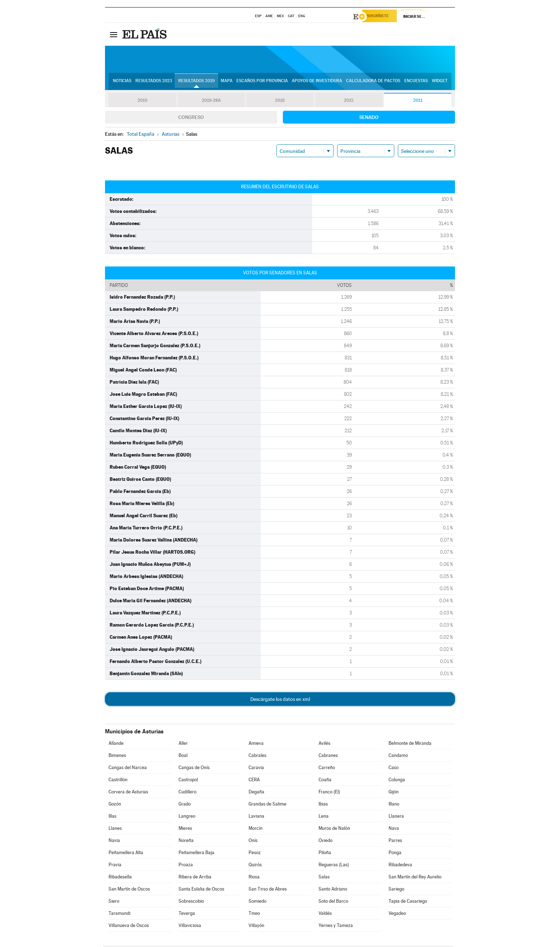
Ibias (323, 805)
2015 (349, 101)
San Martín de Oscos (129, 890)
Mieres (185, 829)
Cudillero (187, 793)
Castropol (188, 781)
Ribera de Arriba (195, 878)
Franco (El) (329, 793)
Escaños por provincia (262, 83)
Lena (324, 817)
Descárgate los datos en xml (280, 700)
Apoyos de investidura (317, 83)
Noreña (186, 841)
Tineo (254, 914)
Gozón (115, 805)
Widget (440, 83)
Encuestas (416, 83)
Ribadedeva (400, 866)
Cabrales (257, 756)
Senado (369, 118)
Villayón (256, 926)
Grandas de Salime (267, 805)
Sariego (396, 890)
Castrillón (118, 781)
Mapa (227, 83)
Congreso (191, 118)
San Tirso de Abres (268, 890)
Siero (114, 902)
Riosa (254, 878)
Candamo (398, 756)
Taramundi (119, 914)
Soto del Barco (333, 902)
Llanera (396, 817)
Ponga (395, 854)
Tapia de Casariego (408, 902)
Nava (394, 829)
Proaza (186, 866)
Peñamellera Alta (126, 854)
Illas (112, 817)
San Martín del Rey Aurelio (415, 878)
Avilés (324, 744)
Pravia (115, 866)
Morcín (256, 829)
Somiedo (257, 902)
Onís (253, 841)
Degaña (256, 793)
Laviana (256, 817)
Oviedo (326, 841)
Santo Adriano (333, 890)
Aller (183, 744)
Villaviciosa (190, 926)
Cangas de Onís (194, 769)
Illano (394, 805)
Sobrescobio (191, 902)
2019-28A (211, 101)
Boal (183, 756)
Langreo (187, 817)
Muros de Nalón (334, 829)
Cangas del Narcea (128, 769)
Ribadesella (120, 878)
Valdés (325, 914)
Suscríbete (382, 17)
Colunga (397, 781)
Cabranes (328, 756)
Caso (394, 769)
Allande (116, 744)
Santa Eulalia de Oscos (201, 890)
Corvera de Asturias (128, 793)
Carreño (327, 769)
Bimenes (117, 756)
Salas (324, 878)
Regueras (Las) (334, 866)
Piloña (325, 854)
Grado (185, 805)
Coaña (325, 781)
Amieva (256, 744)
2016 (280, 101)
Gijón (394, 793)
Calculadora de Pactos (373, 83)
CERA (254, 781)
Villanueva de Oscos (129, 926)
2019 (142, 101)
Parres (395, 841)
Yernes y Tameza (336, 926)
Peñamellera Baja (196, 854)
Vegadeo (397, 914)
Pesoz (255, 854)
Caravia (256, 769)
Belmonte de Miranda (410, 744)
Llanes (115, 829)
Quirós (255, 866)
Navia (114, 841)
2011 (418, 101)
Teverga (187, 914)
